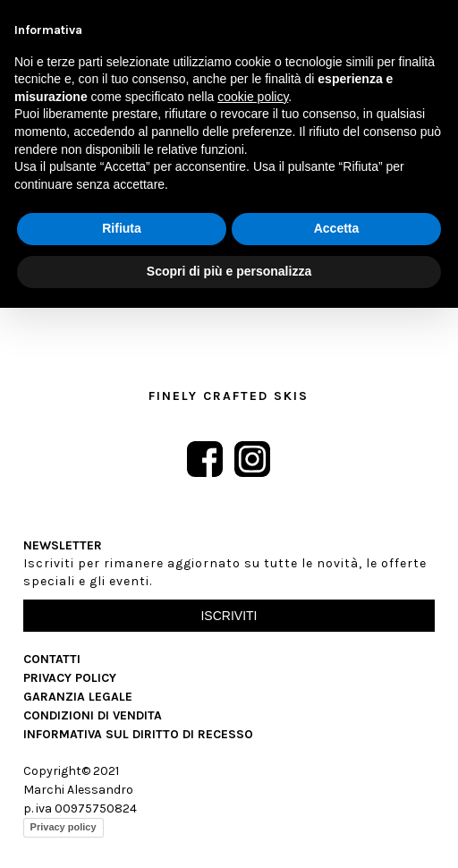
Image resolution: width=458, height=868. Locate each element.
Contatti (52, 659)
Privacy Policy (70, 678)
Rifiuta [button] (122, 228)
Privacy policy (64, 827)
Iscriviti (229, 616)
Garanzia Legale (78, 697)
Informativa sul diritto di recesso (138, 734)
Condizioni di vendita (93, 715)
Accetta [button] (337, 228)
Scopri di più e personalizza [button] (229, 271)
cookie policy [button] (253, 97)
